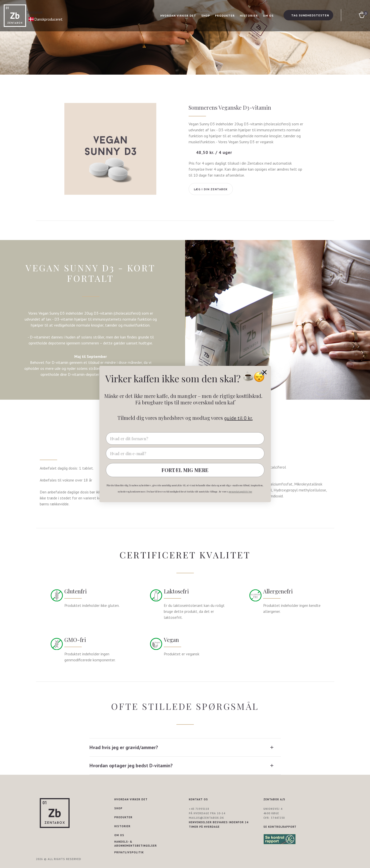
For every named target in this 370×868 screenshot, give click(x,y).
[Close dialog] (265, 372)
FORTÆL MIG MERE (185, 470)
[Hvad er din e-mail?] (185, 453)
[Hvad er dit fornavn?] (185, 438)
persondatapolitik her (240, 492)
